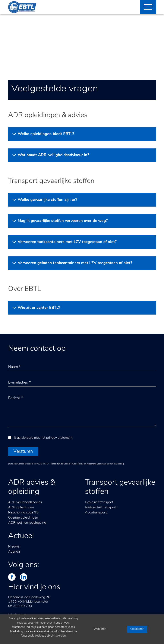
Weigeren (100, 629)
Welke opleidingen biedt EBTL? (46, 134)
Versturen (23, 452)
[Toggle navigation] (146, 7)
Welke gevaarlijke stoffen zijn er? (47, 200)
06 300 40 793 (20, 606)
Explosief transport (99, 502)
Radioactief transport (101, 507)
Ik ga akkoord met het (43, 438)
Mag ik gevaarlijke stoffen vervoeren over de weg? (63, 221)
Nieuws (14, 547)
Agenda (14, 552)
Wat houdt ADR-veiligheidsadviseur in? (53, 155)
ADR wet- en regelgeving (27, 523)
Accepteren (137, 629)
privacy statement (59, 438)
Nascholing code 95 (23, 513)
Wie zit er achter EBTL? (39, 308)
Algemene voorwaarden (98, 464)
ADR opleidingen (21, 507)
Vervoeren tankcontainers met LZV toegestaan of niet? (67, 242)
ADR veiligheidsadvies (25, 502)
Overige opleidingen (23, 518)
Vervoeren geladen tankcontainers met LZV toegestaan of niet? (75, 263)
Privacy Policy (77, 464)
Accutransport (96, 513)
